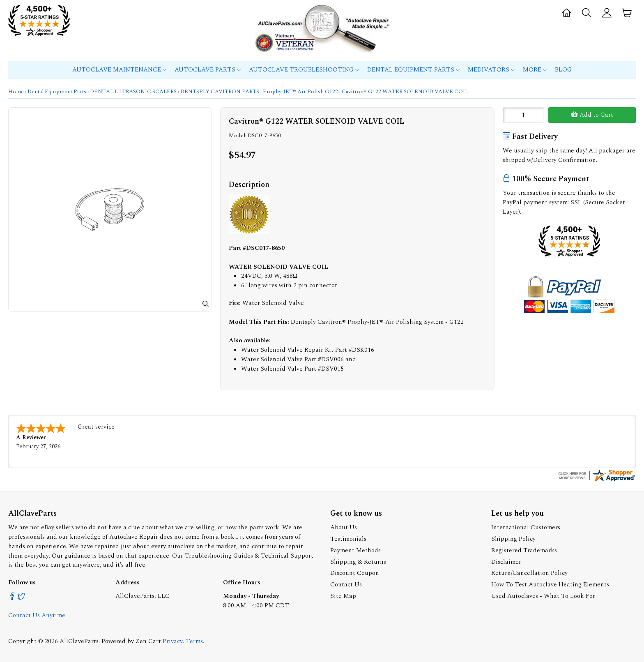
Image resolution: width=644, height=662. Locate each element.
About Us (344, 527)
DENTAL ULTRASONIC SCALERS (133, 92)
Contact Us (346, 584)
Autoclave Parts (208, 70)
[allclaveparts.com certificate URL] (597, 480)
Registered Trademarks (524, 550)
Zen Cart (148, 640)
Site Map (343, 595)
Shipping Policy (513, 538)
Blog (563, 70)
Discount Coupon (355, 572)
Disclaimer (506, 561)
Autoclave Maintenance (119, 70)
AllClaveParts (79, 640)
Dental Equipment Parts (413, 70)
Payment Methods (355, 550)
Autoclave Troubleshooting (304, 70)
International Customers (526, 527)
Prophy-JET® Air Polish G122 (300, 92)
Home (16, 92)
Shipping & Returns (358, 561)
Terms (194, 640)
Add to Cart (592, 115)
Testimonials (348, 538)
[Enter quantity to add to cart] (523, 115)
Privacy (173, 640)
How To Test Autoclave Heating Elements (550, 584)
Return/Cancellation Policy (529, 572)
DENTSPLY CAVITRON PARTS (220, 92)
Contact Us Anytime (37, 615)
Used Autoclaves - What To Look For (543, 595)
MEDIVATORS (491, 70)
